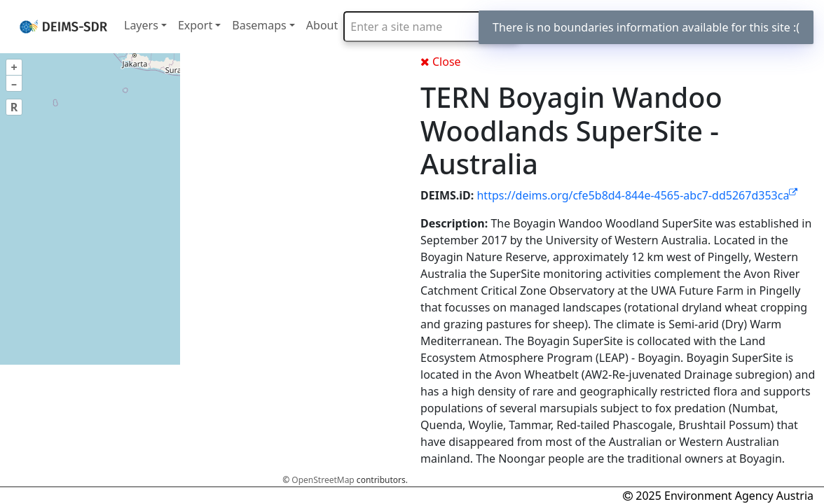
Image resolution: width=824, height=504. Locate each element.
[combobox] (431, 27)
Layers (141, 25)
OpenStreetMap (323, 480)
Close (441, 62)
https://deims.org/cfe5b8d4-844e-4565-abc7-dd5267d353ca (637, 195)
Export (195, 25)
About (322, 25)
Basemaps (259, 25)
